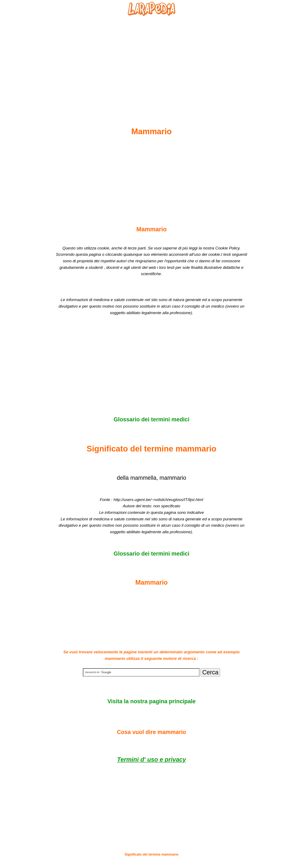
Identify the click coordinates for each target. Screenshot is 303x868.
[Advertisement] (151, 61)
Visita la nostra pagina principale (151, 701)
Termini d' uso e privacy (151, 759)
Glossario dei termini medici (151, 419)
